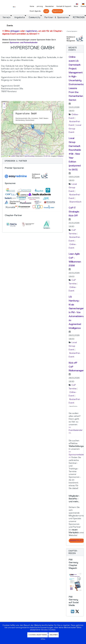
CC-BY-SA (47, 156)
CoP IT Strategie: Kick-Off (74, 212)
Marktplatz (77, 541)
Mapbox (61, 156)
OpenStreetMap (29, 156)
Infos (43, 639)
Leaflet (12, 156)
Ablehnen (54, 635)
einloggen (15, 31)
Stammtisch (75, 202)
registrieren (31, 31)
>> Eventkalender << (76, 430)
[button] (33, 127)
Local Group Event (75, 129)
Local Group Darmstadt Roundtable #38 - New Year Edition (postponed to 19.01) (75, 154)
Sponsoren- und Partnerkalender (24, 42)
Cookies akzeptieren (38, 635)
